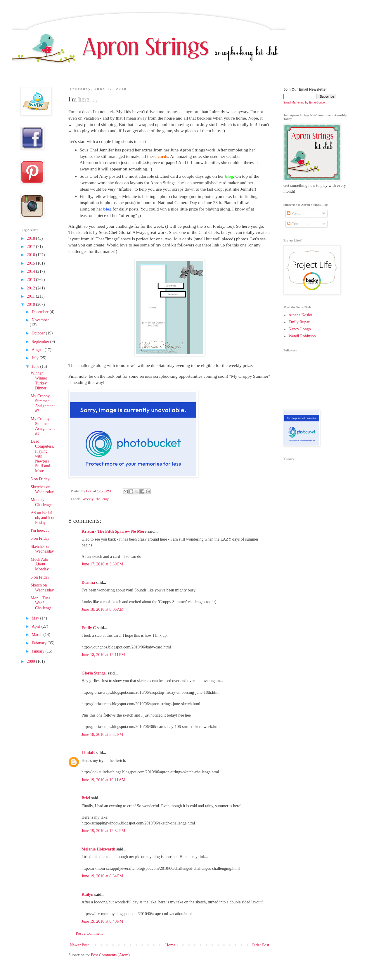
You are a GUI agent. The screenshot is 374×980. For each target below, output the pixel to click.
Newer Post (79, 945)
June (36, 366)
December (40, 312)
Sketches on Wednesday (42, 489)
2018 (32, 238)
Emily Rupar (299, 322)
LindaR (88, 753)
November (40, 320)
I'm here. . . (40, 530)
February (39, 643)
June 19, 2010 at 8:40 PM (102, 921)
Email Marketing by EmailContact (305, 102)
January (38, 651)
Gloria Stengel (94, 673)
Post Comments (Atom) (110, 955)
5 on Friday (40, 479)
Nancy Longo (300, 329)
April (36, 626)
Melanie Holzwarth (98, 849)
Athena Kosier (301, 315)
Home (170, 945)
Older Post (261, 945)
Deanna (88, 583)
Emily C (89, 628)
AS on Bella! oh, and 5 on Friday (43, 518)
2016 (32, 255)
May (36, 618)
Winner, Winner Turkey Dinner (39, 381)
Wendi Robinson (302, 336)
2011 (31, 296)
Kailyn (87, 894)
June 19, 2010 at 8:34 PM (102, 876)
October (39, 333)
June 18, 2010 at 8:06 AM (103, 609)
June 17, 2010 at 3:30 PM (102, 564)
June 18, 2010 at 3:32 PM (102, 735)
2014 (32, 271)
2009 (32, 661)
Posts (294, 214)
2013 (32, 280)
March (37, 635)
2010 (32, 304)
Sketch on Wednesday (42, 588)
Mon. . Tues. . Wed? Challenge (42, 603)
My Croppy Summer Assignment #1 (43, 426)
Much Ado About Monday (40, 564)
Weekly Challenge (96, 499)
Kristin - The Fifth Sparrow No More (114, 531)
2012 (32, 288)
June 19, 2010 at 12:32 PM (103, 831)
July (36, 358)
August (38, 350)
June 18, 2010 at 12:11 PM (103, 655)
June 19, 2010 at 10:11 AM (103, 780)
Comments (298, 224)
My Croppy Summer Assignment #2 (43, 403)
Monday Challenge (41, 502)
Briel (86, 798)
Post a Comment (89, 933)
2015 (32, 263)
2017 (32, 247)
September (41, 342)
